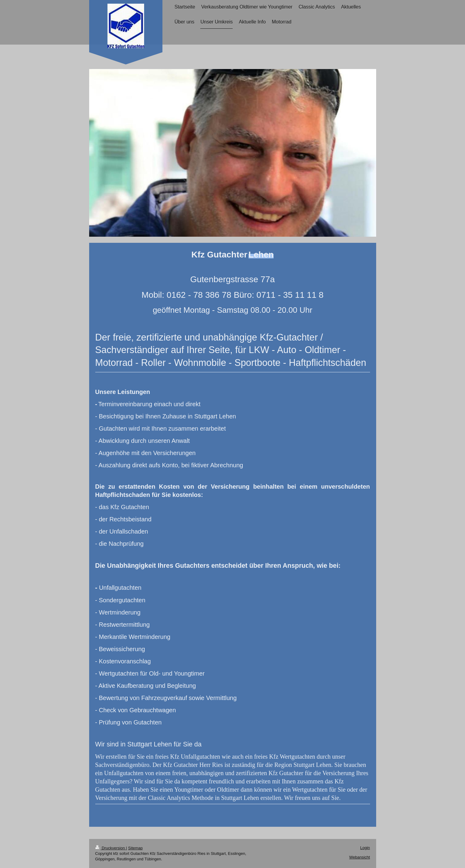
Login (365, 848)
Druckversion (111, 848)
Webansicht (360, 857)
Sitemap (136, 848)
